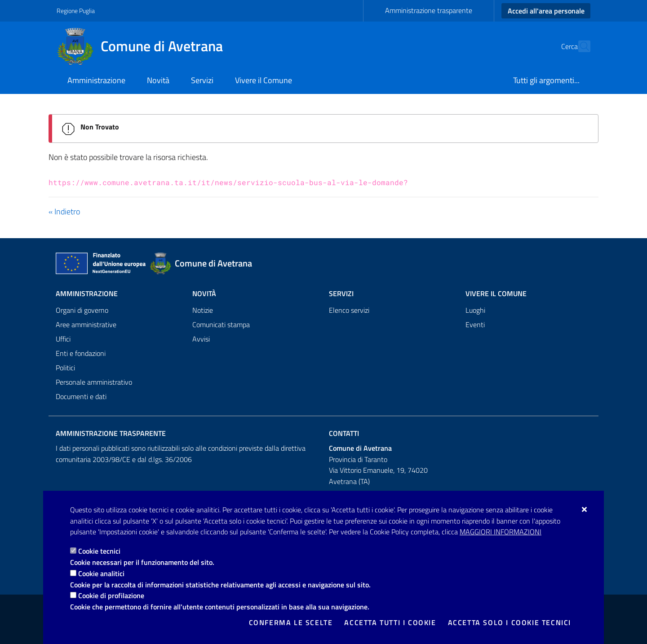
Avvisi (201, 339)
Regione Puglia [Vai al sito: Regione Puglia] (76, 11)
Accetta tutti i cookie (390, 622)
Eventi (475, 324)
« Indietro (64, 211)
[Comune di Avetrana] (145, 46)
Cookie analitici (101, 573)
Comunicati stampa (221, 324)
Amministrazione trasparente (429, 10)
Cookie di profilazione (111, 595)
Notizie (203, 310)
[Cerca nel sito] (580, 46)
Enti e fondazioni (81, 353)
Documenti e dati (81, 396)
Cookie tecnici (99, 551)
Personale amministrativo (94, 382)
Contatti (344, 433)
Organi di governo (82, 310)
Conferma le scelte (291, 622)
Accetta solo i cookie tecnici (510, 622)
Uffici (63, 339)
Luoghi (475, 310)
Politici (65, 368)
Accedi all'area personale (546, 11)
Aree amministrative (86, 324)
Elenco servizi (349, 310)
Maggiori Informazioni (501, 532)
